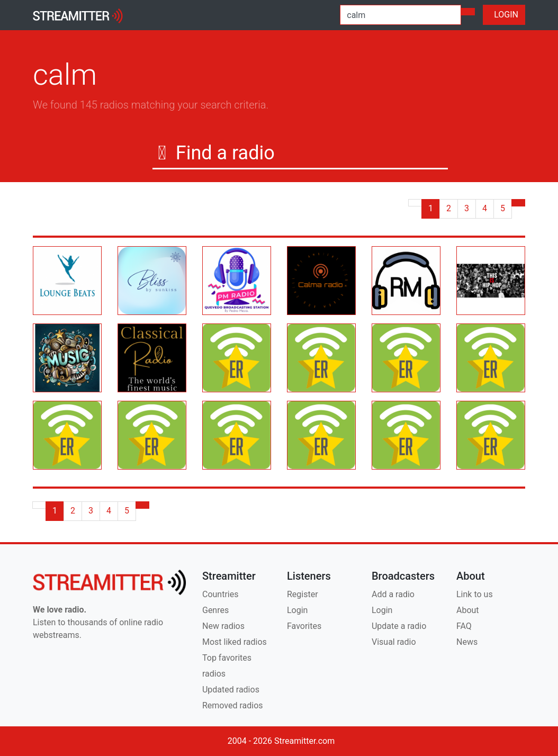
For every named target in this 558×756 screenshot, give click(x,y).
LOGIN (504, 15)
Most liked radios (235, 642)
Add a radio (393, 594)
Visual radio (394, 642)
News (467, 642)
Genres (215, 610)
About (468, 610)
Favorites (304, 626)
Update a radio (399, 626)
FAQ (464, 626)
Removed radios (233, 705)
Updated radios (231, 690)
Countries (220, 594)
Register (303, 594)
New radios (223, 626)
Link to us (475, 594)
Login (297, 610)
